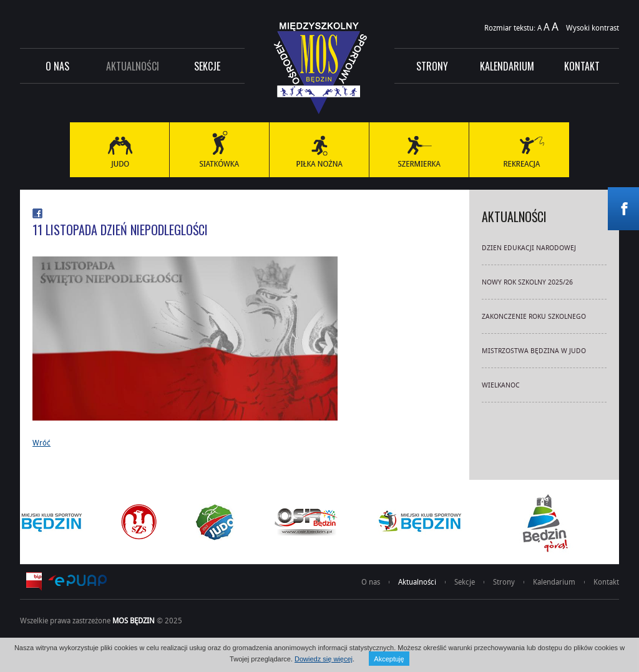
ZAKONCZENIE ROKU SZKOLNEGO (534, 316)
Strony (432, 66)
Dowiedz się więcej (324, 659)
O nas (57, 66)
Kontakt (582, 66)
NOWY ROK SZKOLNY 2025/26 (527, 282)
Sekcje (207, 66)
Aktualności (133, 66)
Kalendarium (507, 66)
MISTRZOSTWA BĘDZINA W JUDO (534, 350)
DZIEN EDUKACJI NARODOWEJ (529, 247)
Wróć (41, 442)
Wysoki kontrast (593, 27)
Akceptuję (389, 659)
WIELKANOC (501, 385)
